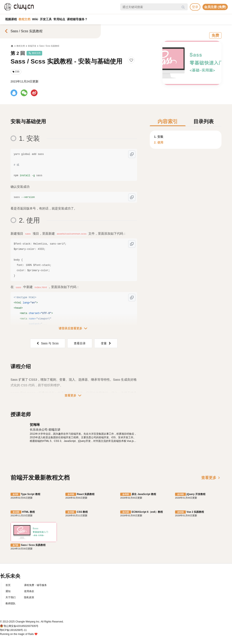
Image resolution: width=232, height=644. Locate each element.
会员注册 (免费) (215, 7)
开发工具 (46, 19)
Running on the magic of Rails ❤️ (19, 634)
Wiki (35, 19)
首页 (8, 585)
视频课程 (11, 19)
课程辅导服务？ (77, 19)
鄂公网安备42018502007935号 (21, 626)
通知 (8, 591)
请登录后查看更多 (74, 328)
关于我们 (11, 597)
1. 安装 (159, 137)
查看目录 (80, 343)
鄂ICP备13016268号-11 (13, 630)
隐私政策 (29, 597)
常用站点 (59, 19)
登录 (195, 7)
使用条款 (29, 591)
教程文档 (24, 19)
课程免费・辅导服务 (35, 585)
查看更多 (74, 395)
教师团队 (11, 603)
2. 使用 (159, 142)
